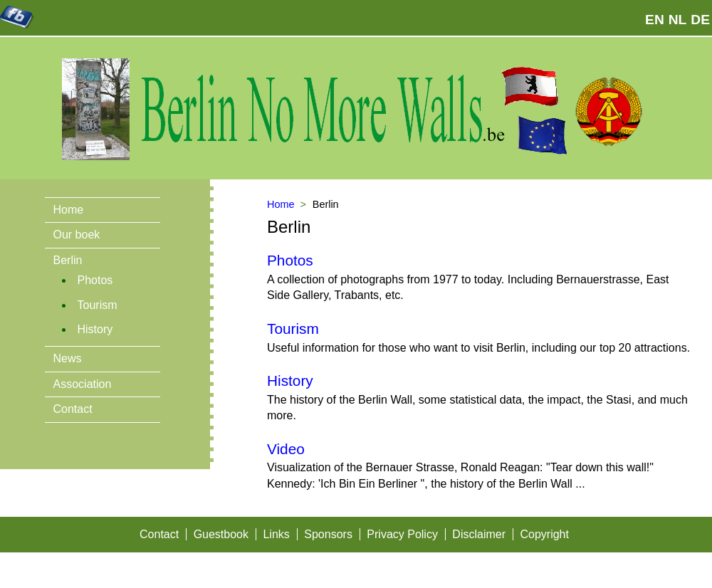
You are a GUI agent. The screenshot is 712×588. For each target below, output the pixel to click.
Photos (95, 280)
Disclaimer (479, 534)
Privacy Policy (402, 534)
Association (83, 384)
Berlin (68, 260)
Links (276, 534)
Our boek (77, 235)
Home (69, 210)
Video (286, 449)
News (68, 358)
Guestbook (221, 534)
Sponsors (328, 534)
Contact (73, 409)
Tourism (98, 305)
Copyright (544, 534)
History (95, 329)
